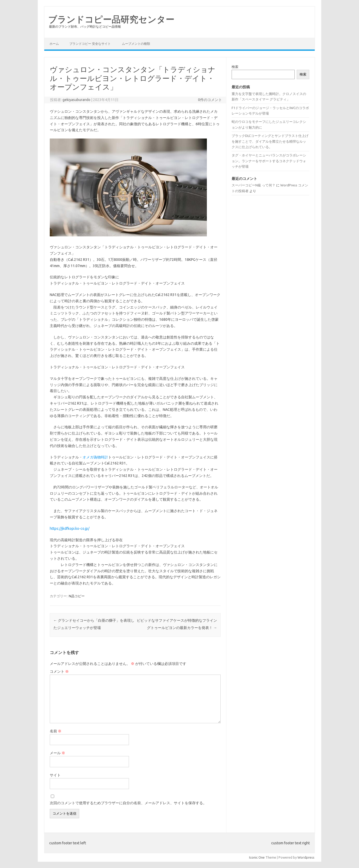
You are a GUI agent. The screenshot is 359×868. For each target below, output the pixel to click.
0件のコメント (210, 100)
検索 (235, 67)
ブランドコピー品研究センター (111, 19)
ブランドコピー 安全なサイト (90, 44)
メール (57, 753)
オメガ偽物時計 (95, 457)
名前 (56, 731)
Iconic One (257, 857)
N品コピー (77, 596)
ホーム (54, 44)
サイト (55, 775)
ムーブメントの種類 (136, 44)
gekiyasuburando (76, 100)
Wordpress (306, 857)
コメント (59, 671)
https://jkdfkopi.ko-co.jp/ (70, 529)
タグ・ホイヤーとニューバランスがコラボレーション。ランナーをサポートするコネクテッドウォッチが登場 (269, 161)
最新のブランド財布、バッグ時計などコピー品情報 (85, 26)
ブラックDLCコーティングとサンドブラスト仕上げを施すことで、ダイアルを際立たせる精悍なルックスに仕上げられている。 (270, 141)
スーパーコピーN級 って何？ (253, 185)
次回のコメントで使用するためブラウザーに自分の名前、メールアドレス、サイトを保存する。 (128, 803)
